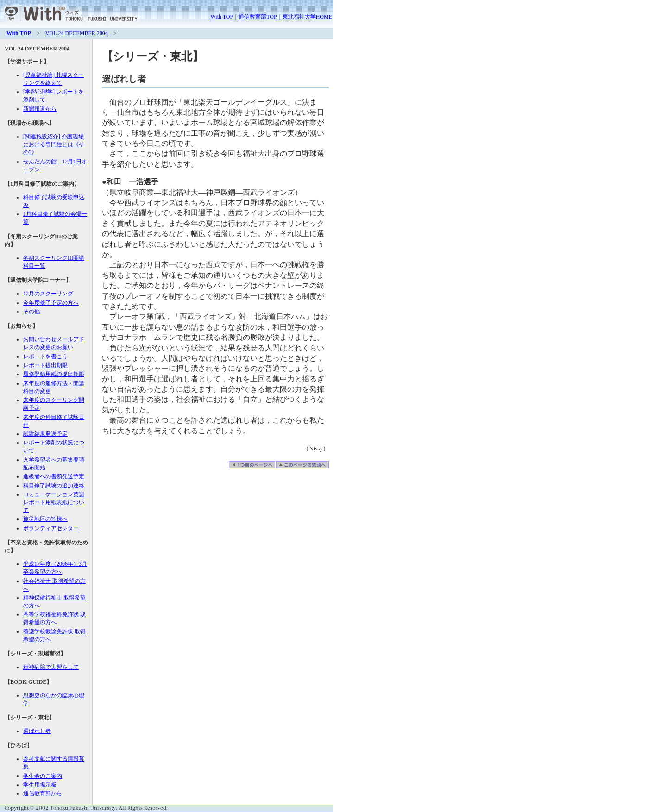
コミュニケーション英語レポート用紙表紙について (54, 502)
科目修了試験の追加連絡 (54, 486)
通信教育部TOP (258, 17)
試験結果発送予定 (45, 434)
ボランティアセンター (51, 528)
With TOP (222, 17)
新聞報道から (40, 109)
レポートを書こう (45, 356)
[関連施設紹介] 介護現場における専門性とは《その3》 (54, 144)
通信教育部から (43, 793)
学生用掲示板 (40, 785)
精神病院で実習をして (51, 667)
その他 (31, 312)
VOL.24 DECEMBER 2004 (77, 33)
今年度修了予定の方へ (51, 303)
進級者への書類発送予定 (54, 476)
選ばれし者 (37, 731)
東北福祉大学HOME (307, 17)
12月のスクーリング (48, 294)
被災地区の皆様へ (45, 519)
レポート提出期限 (45, 365)
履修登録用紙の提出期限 (54, 374)
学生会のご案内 (43, 776)
